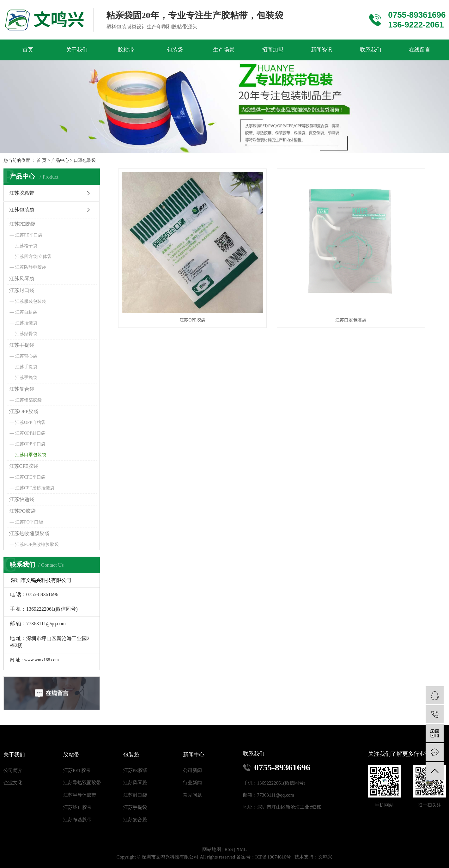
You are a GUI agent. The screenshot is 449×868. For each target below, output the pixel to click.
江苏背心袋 (26, 356)
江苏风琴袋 (22, 279)
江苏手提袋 (22, 345)
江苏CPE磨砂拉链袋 (35, 488)
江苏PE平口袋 (29, 235)
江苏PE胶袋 (22, 224)
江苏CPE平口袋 (30, 477)
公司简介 (13, 770)
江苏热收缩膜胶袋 (29, 533)
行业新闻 (192, 783)
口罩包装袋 (85, 160)
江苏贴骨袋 (26, 334)
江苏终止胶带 (77, 807)
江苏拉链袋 (26, 323)
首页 (28, 50)
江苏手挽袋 (26, 378)
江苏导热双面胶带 (82, 783)
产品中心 (60, 160)
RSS (229, 849)
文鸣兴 (325, 857)
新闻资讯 (322, 50)
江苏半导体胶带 (80, 795)
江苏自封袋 (26, 312)
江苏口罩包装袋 (31, 455)
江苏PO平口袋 (29, 522)
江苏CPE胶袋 (24, 466)
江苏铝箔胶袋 (28, 400)
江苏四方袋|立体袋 (33, 257)
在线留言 (420, 50)
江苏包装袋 (22, 210)
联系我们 (371, 50)
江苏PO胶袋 (22, 511)
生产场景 (224, 50)
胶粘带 (126, 50)
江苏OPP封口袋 (30, 433)
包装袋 (175, 50)
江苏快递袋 (22, 499)
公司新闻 (192, 770)
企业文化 (13, 783)
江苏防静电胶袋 (31, 267)
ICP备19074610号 (273, 857)
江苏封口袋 (22, 290)
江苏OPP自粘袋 (30, 422)
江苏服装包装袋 (31, 301)
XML (242, 849)
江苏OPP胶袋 (24, 411)
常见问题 (192, 795)
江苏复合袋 (22, 389)
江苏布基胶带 (77, 820)
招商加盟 (273, 50)
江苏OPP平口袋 (30, 444)
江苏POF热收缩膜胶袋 (37, 544)
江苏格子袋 (26, 246)
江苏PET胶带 (77, 770)
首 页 (42, 160)
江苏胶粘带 (22, 193)
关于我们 (77, 50)
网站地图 (212, 849)
